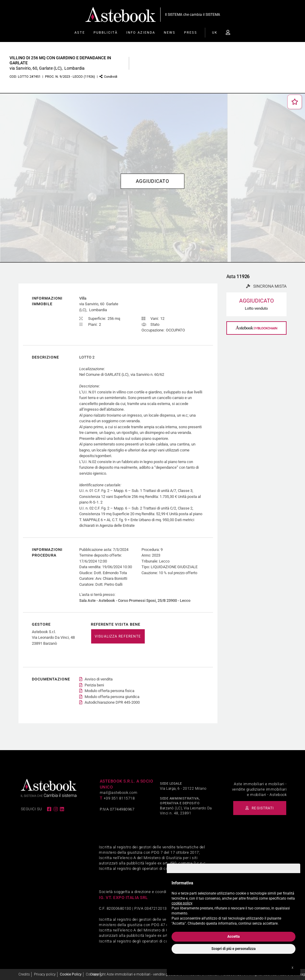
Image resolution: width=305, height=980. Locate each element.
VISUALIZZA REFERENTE (118, 636)
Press (191, 33)
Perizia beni (94, 685)
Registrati (261, 808)
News (170, 33)
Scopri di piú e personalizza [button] (234, 949)
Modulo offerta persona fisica (109, 691)
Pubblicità (106, 33)
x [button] (292, 967)
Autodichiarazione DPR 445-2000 (112, 703)
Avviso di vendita (99, 679)
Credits (24, 974)
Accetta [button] (234, 937)
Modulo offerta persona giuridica (112, 697)
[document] (234, 902)
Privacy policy (45, 974)
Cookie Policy (71, 974)
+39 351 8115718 (119, 798)
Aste (80, 33)
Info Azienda (141, 33)
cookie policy (182, 903)
